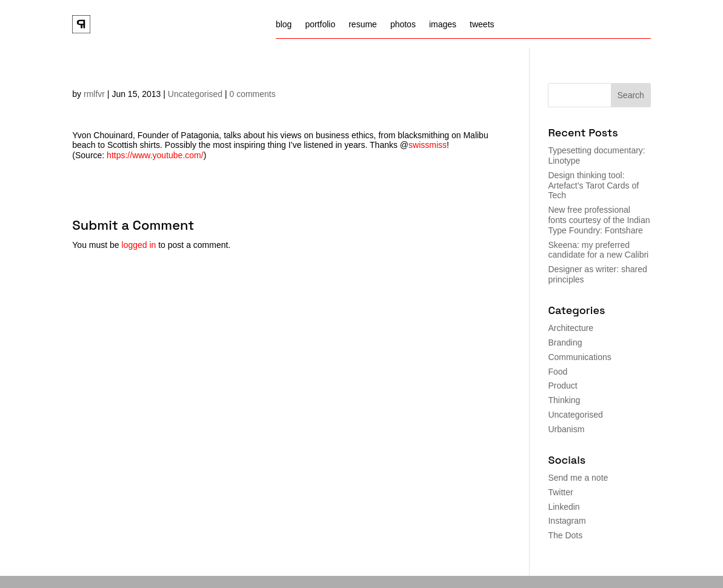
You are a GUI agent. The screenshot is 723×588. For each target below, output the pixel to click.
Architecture (571, 328)
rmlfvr (94, 94)
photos (403, 25)
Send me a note (578, 478)
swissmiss (428, 145)
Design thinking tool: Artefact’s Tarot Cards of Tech (593, 185)
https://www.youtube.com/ (155, 155)
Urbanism (566, 429)
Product (562, 386)
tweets (482, 25)
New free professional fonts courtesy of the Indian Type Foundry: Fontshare (599, 220)
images (443, 25)
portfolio (320, 25)
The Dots (565, 535)
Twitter (560, 492)
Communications (579, 357)
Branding (565, 342)
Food (558, 372)
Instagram (567, 521)
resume (363, 25)
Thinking (564, 400)
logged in (139, 245)
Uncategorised (195, 94)
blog (284, 25)
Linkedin (564, 507)
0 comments (253, 94)
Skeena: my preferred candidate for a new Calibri (598, 250)
